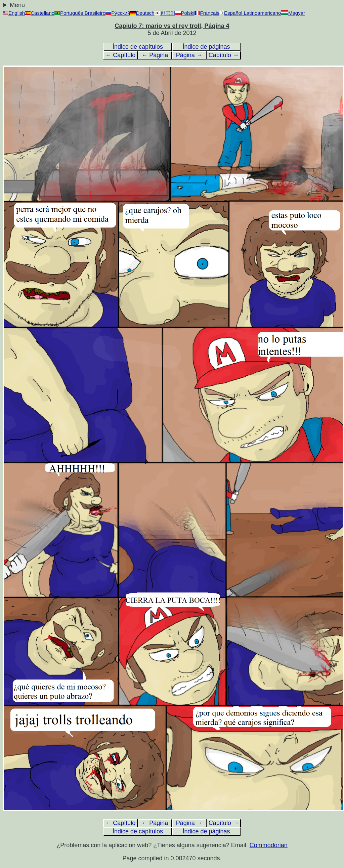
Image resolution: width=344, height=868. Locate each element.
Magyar (293, 13)
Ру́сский (118, 13)
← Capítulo (120, 55)
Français (207, 13)
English (14, 13)
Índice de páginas (206, 47)
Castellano (40, 13)
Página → (189, 55)
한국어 (165, 13)
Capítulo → (224, 55)
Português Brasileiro (80, 13)
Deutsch (142, 13)
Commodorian (269, 845)
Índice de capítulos (138, 47)
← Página (155, 55)
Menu (17, 5)
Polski (185, 13)
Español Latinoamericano (250, 13)
